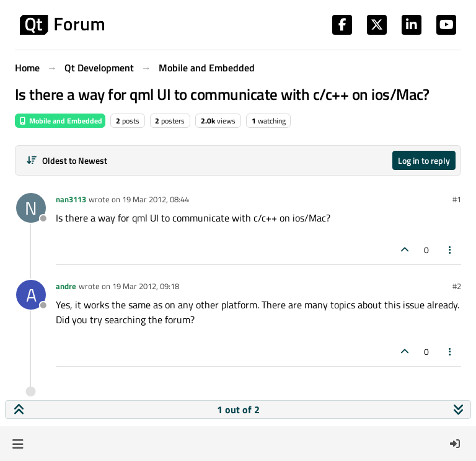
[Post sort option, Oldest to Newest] (67, 160)
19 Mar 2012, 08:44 (156, 199)
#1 (457, 199)
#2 (457, 286)
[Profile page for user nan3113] (31, 208)
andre (66, 286)
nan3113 (71, 199)
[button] (18, 444)
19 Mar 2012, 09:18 (146, 286)
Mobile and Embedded (60, 121)
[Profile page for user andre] (31, 295)
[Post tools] (451, 250)
